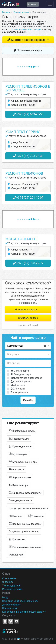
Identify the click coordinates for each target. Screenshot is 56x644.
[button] (28, 346)
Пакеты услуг (10, 608)
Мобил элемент (21, 239)
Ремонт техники (21, 12)
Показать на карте (28, 50)
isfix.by (11, 4)
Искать (28, 400)
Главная (6, 12)
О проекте (8, 582)
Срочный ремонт (21, 382)
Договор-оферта (11, 605)
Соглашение (9, 578)
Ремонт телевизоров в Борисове (28, 88)
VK (5, 621)
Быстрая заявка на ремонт (30, 40)
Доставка (18, 385)
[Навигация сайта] (50, 4)
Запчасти (18, 389)
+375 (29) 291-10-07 (28, 198)
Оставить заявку (25, 310)
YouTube (17, 621)
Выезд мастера (21, 374)
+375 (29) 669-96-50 (28, 114)
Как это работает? (28, 325)
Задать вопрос (28, 318)
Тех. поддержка (11, 586)
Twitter (11, 621)
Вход (5, 597)
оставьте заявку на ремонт (26, 29)
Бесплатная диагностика (26, 378)
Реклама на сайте (12, 589)
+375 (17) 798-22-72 (28, 263)
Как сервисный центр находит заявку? (24, 612)
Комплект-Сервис (23, 132)
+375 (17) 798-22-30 (28, 156)
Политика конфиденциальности (20, 601)
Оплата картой (20, 371)
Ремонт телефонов (24, 173)
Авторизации (19, 392)
